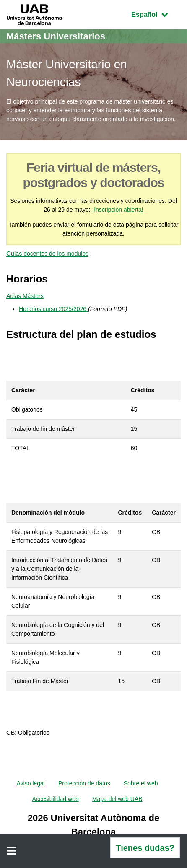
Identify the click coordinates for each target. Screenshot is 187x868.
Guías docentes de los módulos (47, 254)
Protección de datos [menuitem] (84, 783)
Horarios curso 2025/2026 (53, 309)
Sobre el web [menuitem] (141, 783)
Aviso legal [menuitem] (31, 783)
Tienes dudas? (145, 848)
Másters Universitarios (56, 36)
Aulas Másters (25, 296)
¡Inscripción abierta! (118, 210)
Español (156, 14)
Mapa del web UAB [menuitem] (117, 799)
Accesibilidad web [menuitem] (55, 799)
